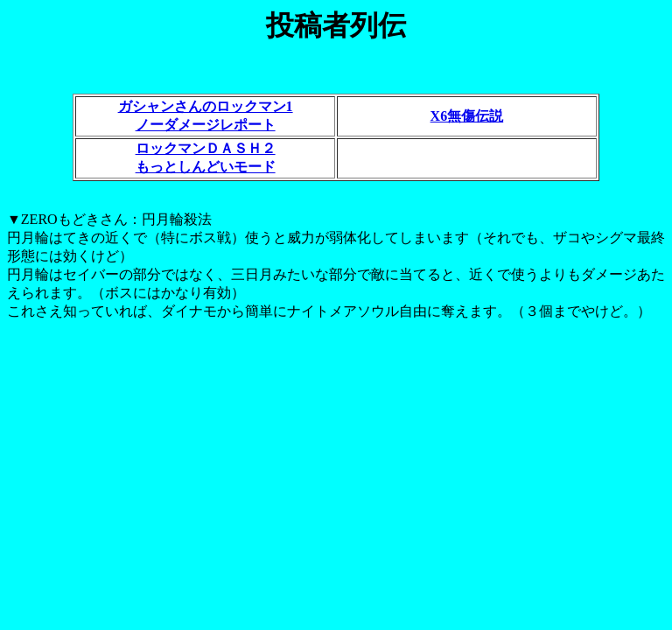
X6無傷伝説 (467, 116)
